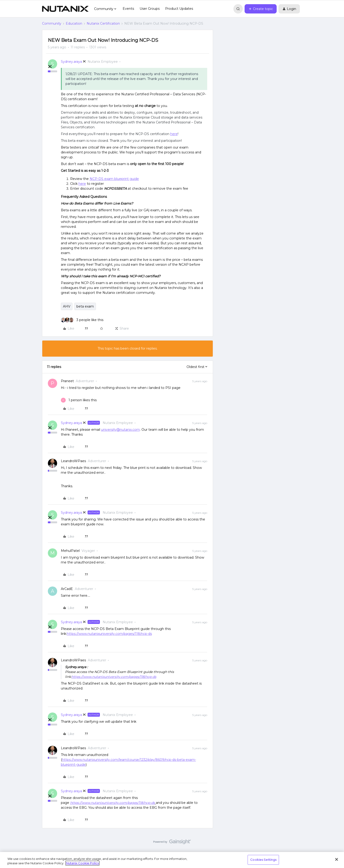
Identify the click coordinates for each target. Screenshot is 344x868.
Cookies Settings (263, 860)
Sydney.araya (71, 62)
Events (128, 9)
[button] (261, 9)
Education (74, 23)
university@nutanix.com (120, 430)
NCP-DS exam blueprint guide (114, 179)
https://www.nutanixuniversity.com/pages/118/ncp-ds (109, 634)
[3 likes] (82, 320)
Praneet (67, 381)
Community (52, 23)
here (174, 134)
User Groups (150, 9)
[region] (172, 860)
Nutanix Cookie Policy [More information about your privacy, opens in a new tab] (82, 863)
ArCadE (67, 589)
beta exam (85, 306)
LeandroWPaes (73, 461)
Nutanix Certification (103, 23)
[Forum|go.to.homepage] (65, 9)
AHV (67, 306)
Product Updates (179, 9)
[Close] (337, 859)
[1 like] (79, 400)
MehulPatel (70, 551)
